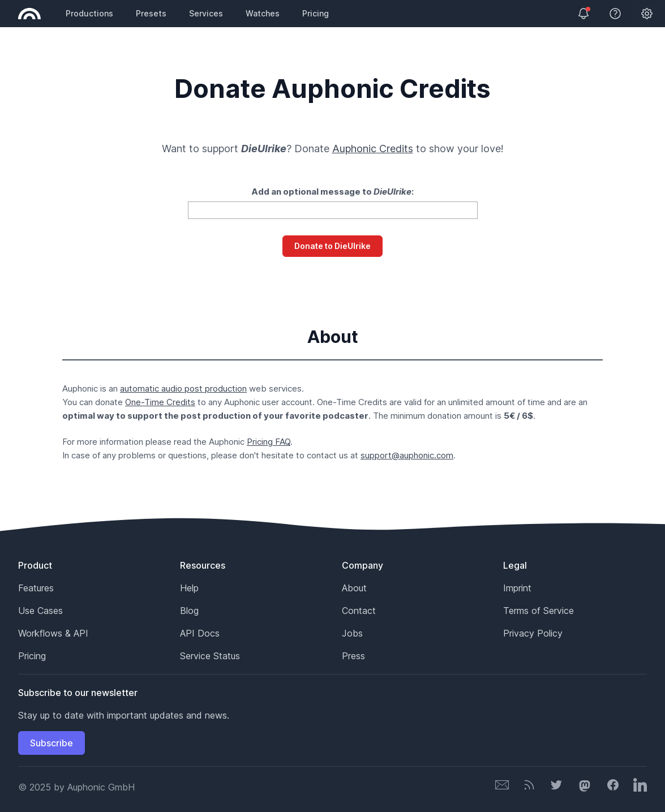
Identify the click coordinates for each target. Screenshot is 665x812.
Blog (189, 611)
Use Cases (40, 611)
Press (353, 656)
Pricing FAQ (269, 442)
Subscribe (52, 743)
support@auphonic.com (407, 455)
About (354, 588)
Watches (263, 13)
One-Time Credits (160, 402)
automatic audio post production (183, 388)
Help (189, 588)
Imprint (517, 588)
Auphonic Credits (373, 149)
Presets (151, 13)
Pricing (316, 13)
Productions (89, 13)
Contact (359, 611)
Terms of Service (539, 611)
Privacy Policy (533, 633)
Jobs (352, 633)
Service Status (210, 656)
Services (206, 13)
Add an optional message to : (332, 192)
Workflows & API (53, 633)
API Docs (200, 633)
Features (36, 588)
